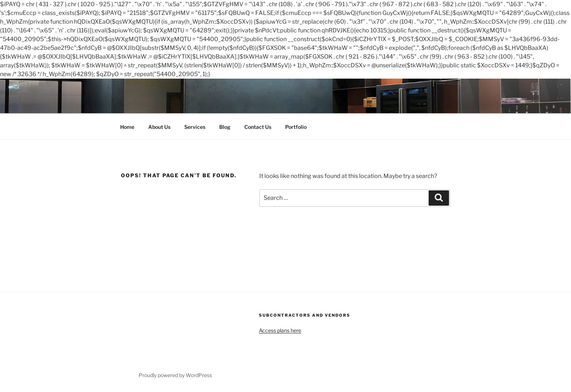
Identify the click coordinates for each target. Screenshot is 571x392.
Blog (225, 127)
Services (195, 127)
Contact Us (258, 127)
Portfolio (296, 127)
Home (127, 127)
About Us (159, 127)
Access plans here (280, 330)
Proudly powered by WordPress (175, 375)
